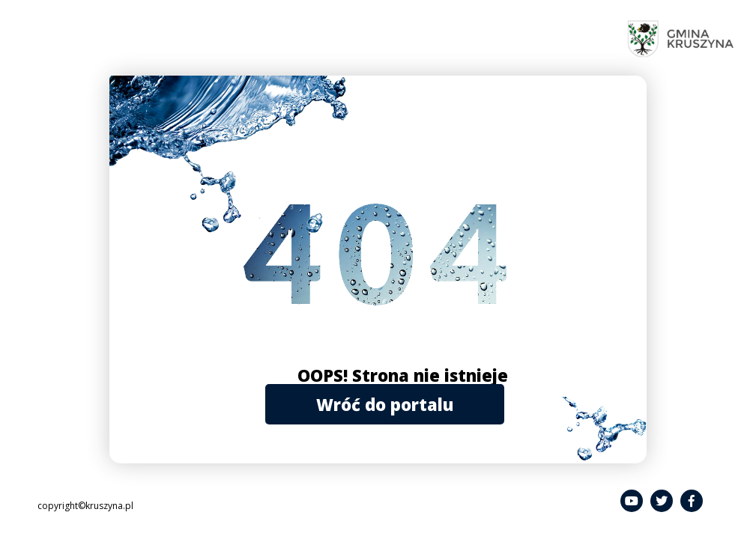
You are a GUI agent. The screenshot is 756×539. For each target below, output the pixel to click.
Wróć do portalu (385, 404)
